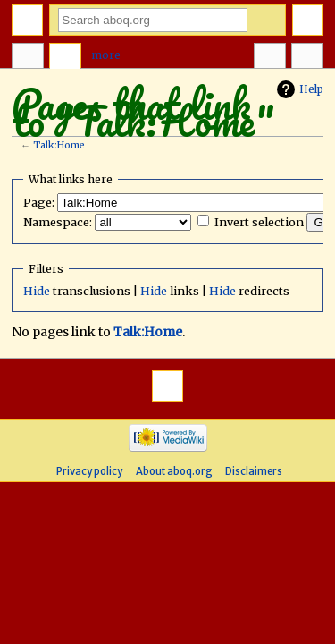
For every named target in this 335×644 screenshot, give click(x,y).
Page (28, 58)
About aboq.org (174, 471)
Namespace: (58, 222)
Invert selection (259, 222)
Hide (37, 291)
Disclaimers (254, 471)
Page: (39, 203)
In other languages (270, 58)
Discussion (65, 58)
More (106, 55)
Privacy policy (89, 471)
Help (311, 89)
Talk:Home (59, 145)
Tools (307, 58)
